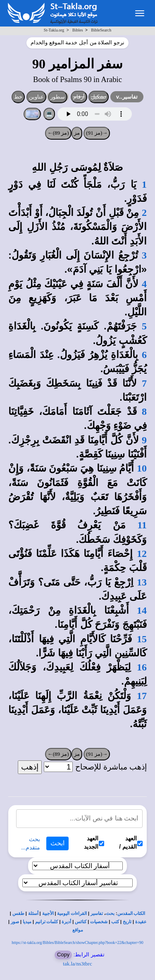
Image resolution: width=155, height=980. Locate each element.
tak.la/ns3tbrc (77, 964)
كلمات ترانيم (47, 922)
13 (142, 582)
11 (142, 525)
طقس (18, 913)
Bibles (78, 30)
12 (142, 554)
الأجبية (48, 913)
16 (142, 667)
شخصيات (99, 922)
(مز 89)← (58, 133)
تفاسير (97, 913)
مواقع (78, 930)
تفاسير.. (127, 97)
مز (77, 133)
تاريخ (127, 922)
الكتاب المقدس (131, 913)
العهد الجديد (94, 842)
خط (18, 97)
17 (142, 696)
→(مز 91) (97, 133)
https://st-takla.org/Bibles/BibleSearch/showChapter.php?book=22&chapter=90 (77, 942)
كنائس (81, 922)
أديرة (66, 922)
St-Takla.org (54, 30)
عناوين (36, 97)
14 (142, 610)
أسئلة (33, 913)
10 (142, 468)
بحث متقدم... (31, 843)
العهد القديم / (131, 842)
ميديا (27, 922)
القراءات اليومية (72, 913)
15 (142, 639)
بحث (110, 913)
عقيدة (141, 922)
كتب (115, 922)
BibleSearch (101, 30)
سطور (58, 97)
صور (15, 922)
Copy (63, 955)
